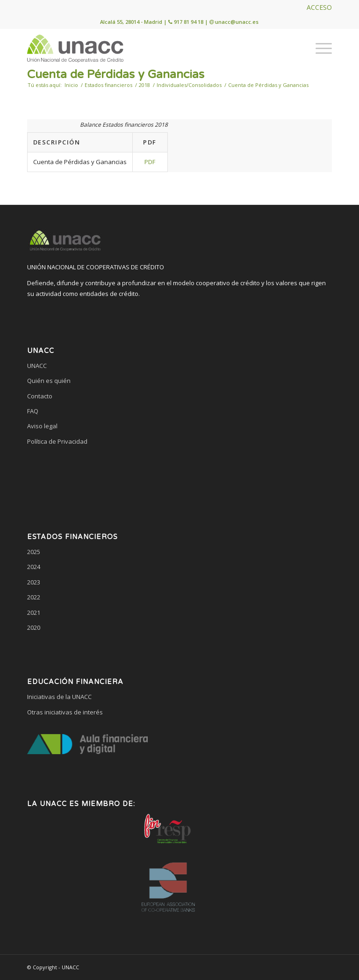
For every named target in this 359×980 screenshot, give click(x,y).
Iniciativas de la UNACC (59, 697)
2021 (34, 612)
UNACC (37, 366)
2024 (34, 567)
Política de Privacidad (57, 441)
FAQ (33, 411)
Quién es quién (49, 381)
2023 (34, 582)
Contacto (40, 396)
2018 (144, 85)
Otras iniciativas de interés (65, 712)
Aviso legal (42, 426)
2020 (34, 627)
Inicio (71, 85)
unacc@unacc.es (237, 22)
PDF (150, 162)
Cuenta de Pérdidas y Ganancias (116, 74)
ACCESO (319, 7)
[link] (179, 477)
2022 (34, 597)
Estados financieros (108, 85)
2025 (34, 552)
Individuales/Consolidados (189, 85)
